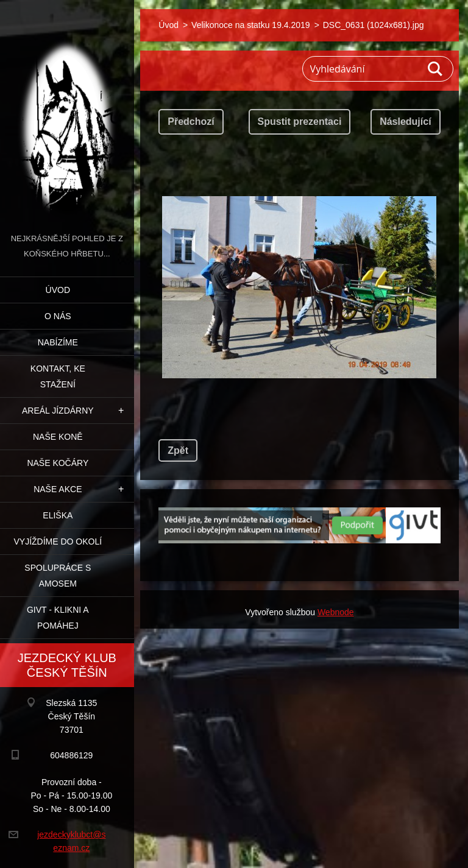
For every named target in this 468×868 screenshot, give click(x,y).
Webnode (336, 612)
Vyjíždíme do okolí (58, 542)
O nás (58, 316)
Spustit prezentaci (300, 122)
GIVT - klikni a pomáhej (58, 618)
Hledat (436, 69)
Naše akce (58, 489)
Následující (405, 122)
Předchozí (191, 122)
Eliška (58, 515)
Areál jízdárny (58, 411)
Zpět (178, 450)
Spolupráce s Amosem (58, 576)
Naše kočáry (58, 463)
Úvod (58, 290)
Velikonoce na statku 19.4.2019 (251, 25)
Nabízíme (58, 342)
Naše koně (58, 437)
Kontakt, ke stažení (58, 376)
